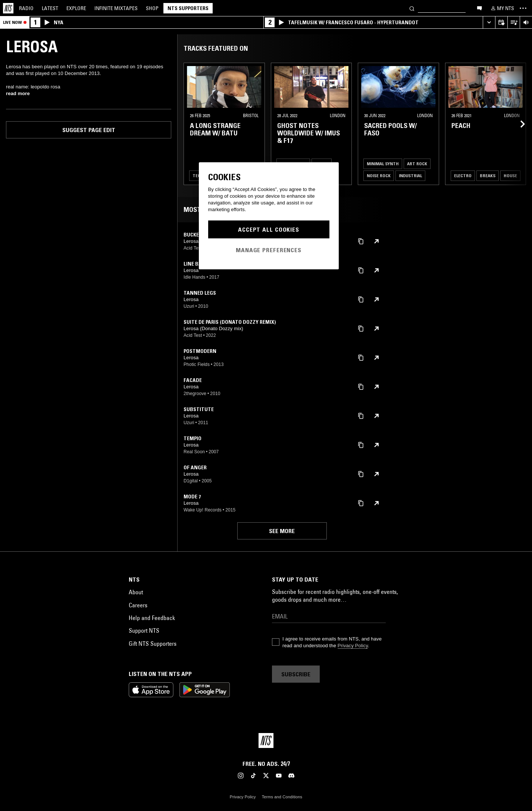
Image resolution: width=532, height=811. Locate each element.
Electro (463, 176)
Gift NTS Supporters (153, 644)
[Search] (412, 8)
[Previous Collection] (518, 124)
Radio (26, 8)
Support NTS (144, 630)
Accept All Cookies (269, 229)
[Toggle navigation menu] (523, 8)
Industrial (410, 176)
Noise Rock (379, 176)
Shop (152, 8)
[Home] (8, 8)
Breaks (488, 176)
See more (282, 531)
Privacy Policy (353, 646)
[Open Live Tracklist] (514, 23)
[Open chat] (479, 8)
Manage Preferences (269, 250)
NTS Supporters (188, 8)
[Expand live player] (489, 23)
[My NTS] (502, 8)
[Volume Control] (526, 23)
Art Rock (417, 164)
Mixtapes (116, 8)
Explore (76, 8)
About (136, 592)
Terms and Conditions (282, 797)
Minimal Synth (383, 164)
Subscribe (296, 674)
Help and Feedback (152, 618)
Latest (50, 8)
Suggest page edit (89, 130)
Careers (138, 605)
